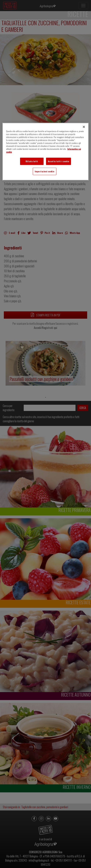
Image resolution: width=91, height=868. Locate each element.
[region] (45, 152)
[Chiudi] (84, 127)
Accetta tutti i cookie (59, 161)
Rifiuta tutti (32, 161)
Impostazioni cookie (44, 171)
